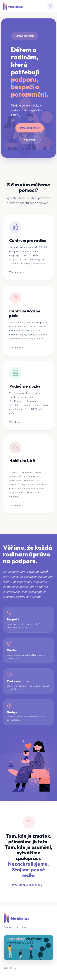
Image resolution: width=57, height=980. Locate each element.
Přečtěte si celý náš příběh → (29, 885)
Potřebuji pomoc (30, 128)
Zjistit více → (17, 272)
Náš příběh (30, 139)
